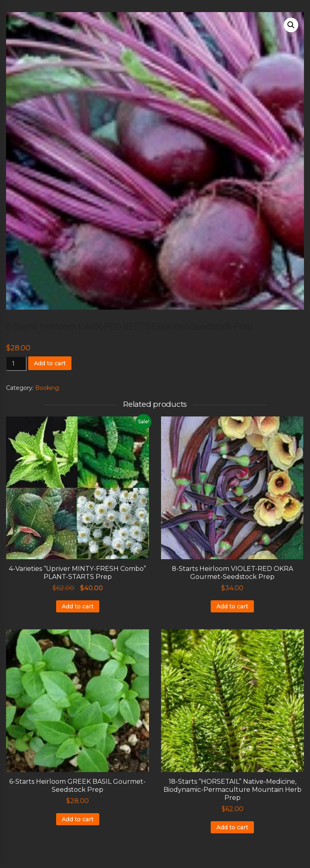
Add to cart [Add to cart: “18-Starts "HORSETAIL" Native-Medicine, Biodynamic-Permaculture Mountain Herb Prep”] (232, 827)
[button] (291, 25)
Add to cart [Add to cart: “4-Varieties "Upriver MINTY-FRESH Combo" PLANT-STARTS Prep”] (78, 606)
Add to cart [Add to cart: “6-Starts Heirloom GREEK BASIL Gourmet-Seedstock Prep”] (78, 819)
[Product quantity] (16, 364)
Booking (47, 388)
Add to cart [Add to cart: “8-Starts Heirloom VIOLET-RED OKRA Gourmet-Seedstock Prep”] (232, 606)
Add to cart (50, 363)
